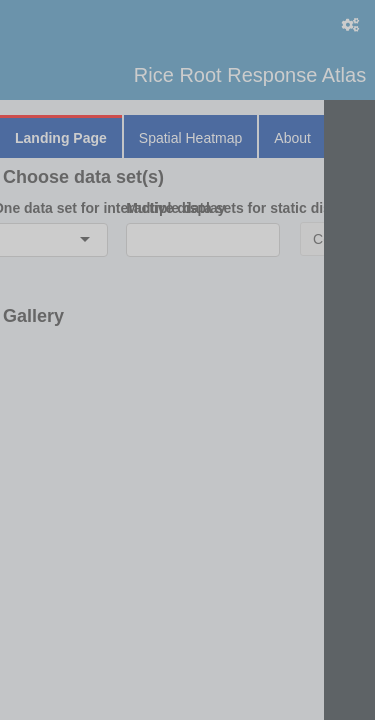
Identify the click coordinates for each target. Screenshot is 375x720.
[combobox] (8, 240)
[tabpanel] (187, 254)
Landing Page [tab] (61, 138)
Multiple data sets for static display (203, 208)
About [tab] (292, 138)
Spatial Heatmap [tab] (191, 138)
